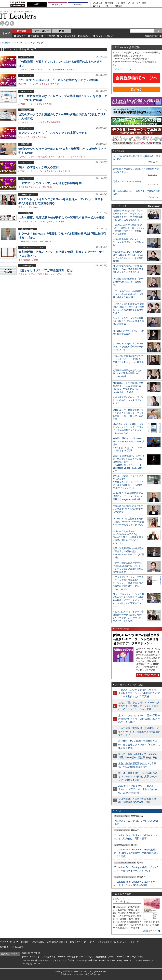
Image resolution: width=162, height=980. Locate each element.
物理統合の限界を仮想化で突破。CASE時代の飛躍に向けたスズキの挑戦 (128, 373)
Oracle (35, 260)
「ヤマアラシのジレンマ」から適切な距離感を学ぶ (51, 183)
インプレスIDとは (124, 69)
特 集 (62, 31)
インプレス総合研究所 (96, 957)
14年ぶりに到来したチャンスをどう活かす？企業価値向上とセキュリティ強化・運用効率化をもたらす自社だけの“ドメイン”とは (128, 482)
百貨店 (27, 260)
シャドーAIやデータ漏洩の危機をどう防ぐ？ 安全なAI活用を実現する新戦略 (128, 321)
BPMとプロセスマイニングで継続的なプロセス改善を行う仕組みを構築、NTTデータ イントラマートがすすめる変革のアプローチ (128, 600)
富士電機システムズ (49, 274)
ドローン (109, 6)
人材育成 (47, 122)
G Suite (22, 207)
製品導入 (78, 5)
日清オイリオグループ (29, 274)
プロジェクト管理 (51, 70)
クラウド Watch (115, 957)
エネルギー (98, 6)
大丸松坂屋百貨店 (26, 222)
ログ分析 (66, 171)
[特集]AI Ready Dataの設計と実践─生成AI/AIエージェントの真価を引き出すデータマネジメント (136, 639)
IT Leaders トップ (8, 43)
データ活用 (50, 36)
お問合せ (4, 947)
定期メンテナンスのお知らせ (127, 181)
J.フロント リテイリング (30, 70)
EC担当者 (109, 3)
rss (12, 23)
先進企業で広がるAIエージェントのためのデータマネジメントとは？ (128, 400)
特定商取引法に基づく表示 (112, 942)
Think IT (62, 957)
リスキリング (30, 137)
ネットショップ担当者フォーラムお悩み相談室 (76, 960)
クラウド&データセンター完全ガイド (39, 957)
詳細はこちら (150, 931)
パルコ (48, 241)
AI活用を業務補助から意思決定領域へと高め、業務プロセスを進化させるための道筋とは (128, 269)
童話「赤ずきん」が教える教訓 (38, 167)
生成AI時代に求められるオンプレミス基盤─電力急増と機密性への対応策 (128, 509)
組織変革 (56, 122)
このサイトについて (9, 942)
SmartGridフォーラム (134, 957)
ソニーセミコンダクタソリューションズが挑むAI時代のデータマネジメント (128, 347)
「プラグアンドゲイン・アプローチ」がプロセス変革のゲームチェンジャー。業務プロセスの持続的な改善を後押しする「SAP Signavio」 (128, 583)
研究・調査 (141, 3)
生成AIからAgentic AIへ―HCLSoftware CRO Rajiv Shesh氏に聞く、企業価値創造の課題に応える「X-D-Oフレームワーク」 (128, 537)
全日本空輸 (23, 187)
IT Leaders (18, 16)
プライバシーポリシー (87, 942)
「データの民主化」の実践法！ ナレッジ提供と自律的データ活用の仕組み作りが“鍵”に (128, 294)
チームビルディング (70, 70)
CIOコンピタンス (105, 36)
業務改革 (21, 36)
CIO (20, 137)
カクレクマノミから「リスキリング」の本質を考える (53, 133)
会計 (50, 104)
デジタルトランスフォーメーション (69, 157)
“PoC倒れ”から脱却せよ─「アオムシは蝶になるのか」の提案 (58, 80)
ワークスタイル (68, 36)
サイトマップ (133, 942)
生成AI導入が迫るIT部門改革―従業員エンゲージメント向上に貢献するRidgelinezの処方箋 (128, 496)
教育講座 (119, 6)
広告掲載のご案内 (55, 942)
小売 (45, 104)
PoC (20, 84)
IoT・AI (131, 3)
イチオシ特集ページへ (147, 675)
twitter (2, 23)
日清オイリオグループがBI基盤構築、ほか (46, 270)
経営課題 (22, 31)
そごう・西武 (66, 274)
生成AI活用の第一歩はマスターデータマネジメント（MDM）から (129, 242)
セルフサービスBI (35, 241)
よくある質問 (17, 947)
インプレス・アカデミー (33, 964)
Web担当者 (98, 3)
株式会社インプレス (31, 953)
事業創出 (35, 36)
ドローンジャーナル (145, 960)
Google (36, 207)
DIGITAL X (129, 960)
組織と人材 (86, 36)
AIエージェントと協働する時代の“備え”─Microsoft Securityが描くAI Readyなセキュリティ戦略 (128, 522)
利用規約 (25, 942)
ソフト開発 (120, 3)
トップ (6, 33)
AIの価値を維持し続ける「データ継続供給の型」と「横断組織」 (128, 282)
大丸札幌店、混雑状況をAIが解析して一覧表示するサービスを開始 (61, 218)
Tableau (22, 241)
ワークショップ (31, 84)
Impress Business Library (125, 62)
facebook (7, 23)
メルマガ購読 (38, 942)
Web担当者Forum (75, 957)
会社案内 (70, 942)
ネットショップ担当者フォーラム (37, 960)
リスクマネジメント (52, 171)
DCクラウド (57, 5)
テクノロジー (42, 31)
